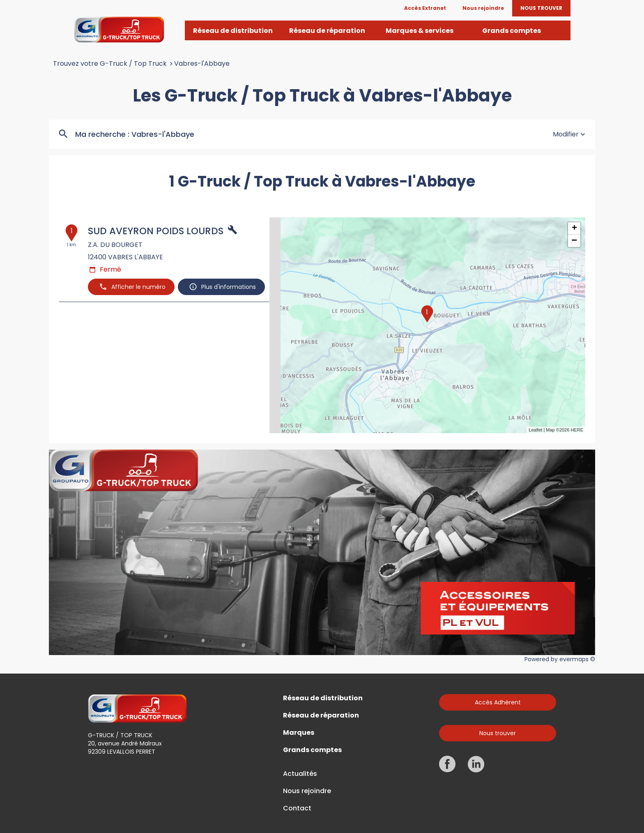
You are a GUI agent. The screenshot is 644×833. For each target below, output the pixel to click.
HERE (577, 430)
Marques (299, 733)
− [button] (574, 241)
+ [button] (574, 228)
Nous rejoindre (307, 791)
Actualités (300, 774)
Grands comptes (312, 750)
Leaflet (535, 430)
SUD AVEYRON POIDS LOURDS (156, 231)
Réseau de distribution (323, 698)
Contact (297, 808)
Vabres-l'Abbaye (202, 64)
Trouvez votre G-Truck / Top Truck (110, 64)
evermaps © (577, 659)
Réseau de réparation (321, 715)
